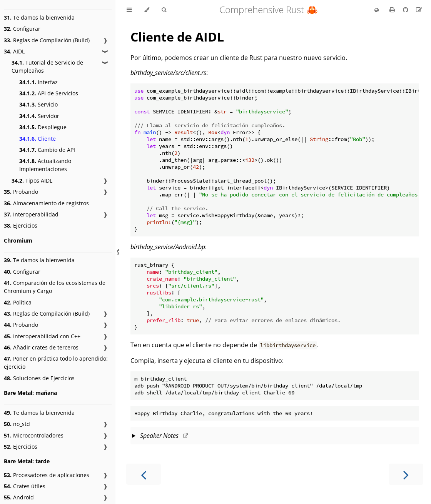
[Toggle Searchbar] (164, 10)
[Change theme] (147, 10)
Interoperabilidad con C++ (42, 336)
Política (18, 302)
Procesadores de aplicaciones (47, 475)
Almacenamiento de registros (46, 203)
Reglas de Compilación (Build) (47, 40)
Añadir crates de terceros (41, 347)
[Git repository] (406, 10)
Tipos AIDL (32, 180)
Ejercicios (21, 225)
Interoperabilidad (31, 214)
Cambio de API (47, 150)
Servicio (38, 104)
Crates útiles (25, 486)
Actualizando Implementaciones (45, 165)
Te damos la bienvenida (39, 17)
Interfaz (38, 82)
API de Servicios (49, 93)
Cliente (38, 139)
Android (19, 497)
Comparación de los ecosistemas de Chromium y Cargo (55, 287)
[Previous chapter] (144, 474)
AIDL (14, 51)
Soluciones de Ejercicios (39, 378)
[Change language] (377, 10)
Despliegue (43, 127)
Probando (21, 192)
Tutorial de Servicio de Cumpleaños (47, 67)
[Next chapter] (406, 474)
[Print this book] (393, 10)
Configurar (22, 29)
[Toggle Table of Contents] (129, 10)
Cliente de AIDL (177, 37)
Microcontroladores (34, 435)
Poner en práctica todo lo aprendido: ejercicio (56, 363)
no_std (17, 424)
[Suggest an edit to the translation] (419, 10)
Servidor (39, 116)
